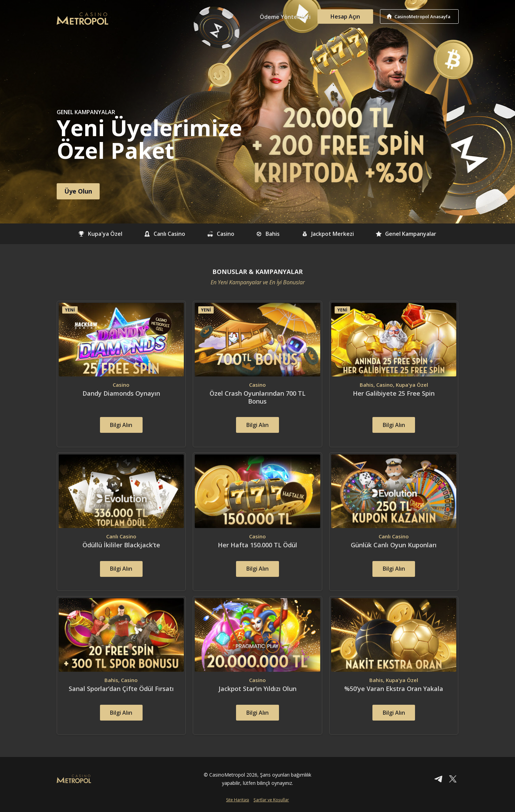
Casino (221, 234)
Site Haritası (238, 800)
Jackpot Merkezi (328, 234)
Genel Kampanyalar (407, 234)
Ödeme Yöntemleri (285, 17)
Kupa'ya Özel (99, 234)
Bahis (268, 234)
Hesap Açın (345, 17)
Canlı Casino (164, 234)
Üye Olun (78, 191)
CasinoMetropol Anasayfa (423, 17)
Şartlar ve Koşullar (271, 800)
